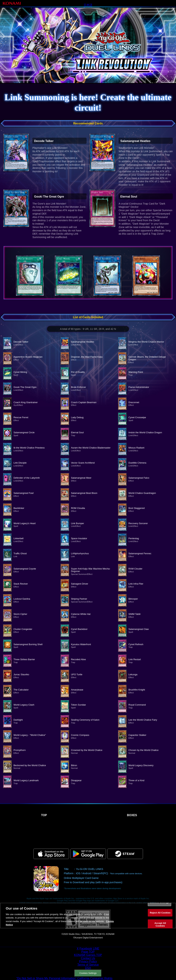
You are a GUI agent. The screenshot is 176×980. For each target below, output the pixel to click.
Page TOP (88, 952)
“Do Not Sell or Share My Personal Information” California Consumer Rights (64, 978)
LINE (96, 949)
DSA (88, 968)
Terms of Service (88, 965)
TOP (44, 815)
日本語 (88, 5)
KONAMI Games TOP (88, 955)
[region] (88, 919)
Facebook (86, 949)
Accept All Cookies (160, 927)
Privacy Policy (88, 961)
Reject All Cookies (160, 916)
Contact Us (88, 958)
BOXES (132, 815)
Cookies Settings (88, 973)
